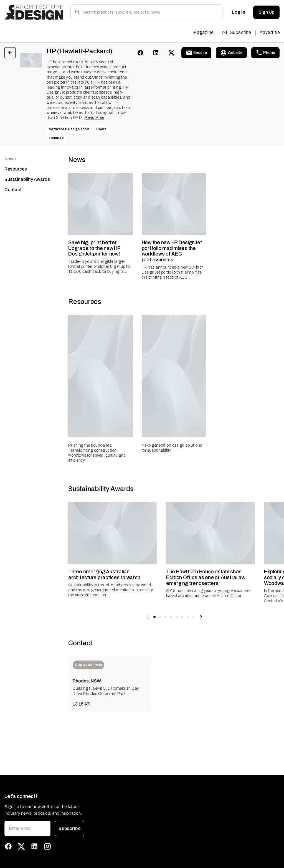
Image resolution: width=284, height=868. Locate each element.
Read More (94, 118)
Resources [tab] (16, 169)
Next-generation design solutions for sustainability (172, 448)
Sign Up (266, 12)
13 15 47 (81, 704)
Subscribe (237, 32)
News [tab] (10, 159)
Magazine (203, 32)
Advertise (270, 32)
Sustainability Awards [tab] (27, 179)
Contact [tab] (13, 190)
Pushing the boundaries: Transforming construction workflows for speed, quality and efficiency (97, 453)
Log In (239, 12)
